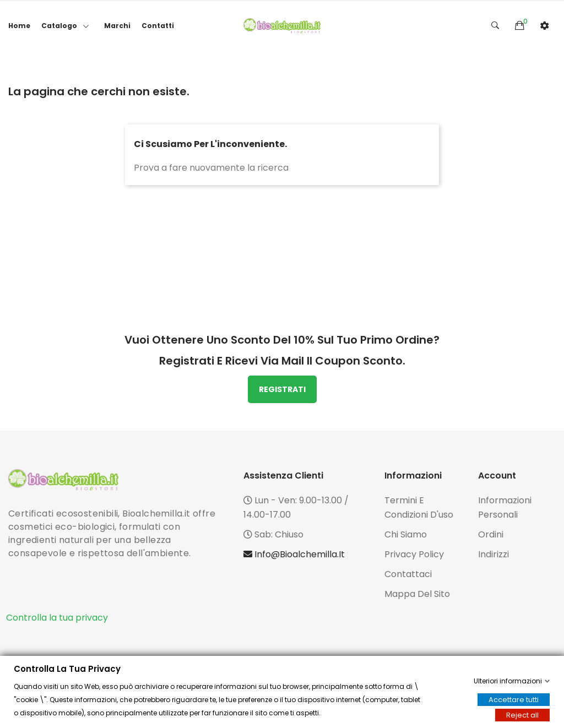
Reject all (522, 715)
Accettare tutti (514, 700)
